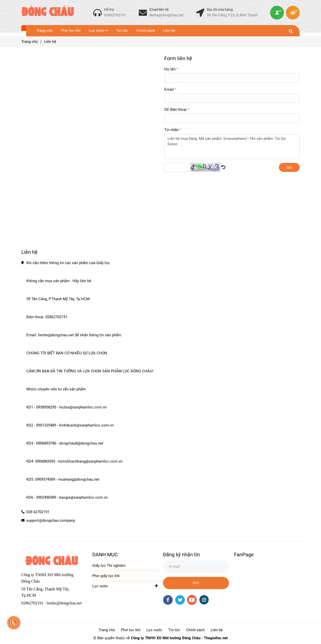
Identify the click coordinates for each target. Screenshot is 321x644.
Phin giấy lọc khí (106, 576)
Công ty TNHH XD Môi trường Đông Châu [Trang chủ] (166, 638)
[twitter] (180, 600)
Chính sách (145, 31)
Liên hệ (169, 31)
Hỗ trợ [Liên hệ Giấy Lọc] (109, 10)
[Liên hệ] (48, 13)
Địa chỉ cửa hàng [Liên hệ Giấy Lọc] (220, 10)
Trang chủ (45, 31)
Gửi (289, 167)
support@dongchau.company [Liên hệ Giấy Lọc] (51, 520)
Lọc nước (98, 31)
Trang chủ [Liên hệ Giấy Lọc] (29, 42)
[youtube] (192, 600)
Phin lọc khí (71, 31)
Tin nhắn (171, 130)
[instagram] (204, 600)
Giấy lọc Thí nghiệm (109, 566)
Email (169, 89)
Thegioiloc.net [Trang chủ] (216, 638)
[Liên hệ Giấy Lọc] (97, 13)
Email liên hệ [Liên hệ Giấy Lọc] (159, 10)
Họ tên (170, 69)
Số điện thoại (175, 110)
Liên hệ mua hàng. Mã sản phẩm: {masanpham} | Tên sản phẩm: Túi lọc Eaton (232, 147)
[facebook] (168, 600)
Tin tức (122, 31)
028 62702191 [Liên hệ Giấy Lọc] (38, 512)
